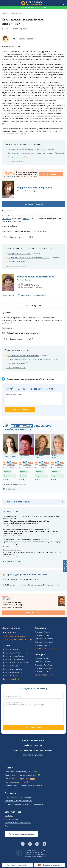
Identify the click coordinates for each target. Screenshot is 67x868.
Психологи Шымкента (44, 639)
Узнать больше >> (51, 174)
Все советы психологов (13, 561)
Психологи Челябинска (12, 672)
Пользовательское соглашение (18, 797)
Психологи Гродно (42, 672)
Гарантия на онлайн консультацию (20, 772)
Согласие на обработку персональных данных (24, 804)
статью (26, 218)
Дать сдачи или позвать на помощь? (20, 579)
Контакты (9, 816)
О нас (7, 826)
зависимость (7, 218)
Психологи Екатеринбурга (13, 659)
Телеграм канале (47, 379)
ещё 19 (53, 480)
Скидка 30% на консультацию (17, 779)
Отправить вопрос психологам (18, 823)
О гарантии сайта (13, 489)
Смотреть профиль (33, 306)
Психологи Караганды (44, 642)
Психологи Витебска (43, 665)
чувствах (30, 85)
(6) (40, 295)
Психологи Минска (42, 659)
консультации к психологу (40, 318)
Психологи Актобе (42, 645)
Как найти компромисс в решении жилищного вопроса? (26, 539)
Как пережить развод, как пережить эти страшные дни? (26, 529)
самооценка (16, 70)
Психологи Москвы (10, 650)
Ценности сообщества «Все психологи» (21, 786)
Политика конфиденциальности (18, 801)
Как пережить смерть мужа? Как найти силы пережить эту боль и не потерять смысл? (31, 517)
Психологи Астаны (42, 635)
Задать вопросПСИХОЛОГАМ (65, 566)
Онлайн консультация (32, 745)
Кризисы (24, 29)
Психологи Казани (10, 666)
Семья (23, 476)
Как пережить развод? (16, 157)
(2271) (8, 295)
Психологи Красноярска (12, 669)
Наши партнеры (12, 819)
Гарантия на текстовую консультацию (21, 775)
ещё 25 (21, 480)
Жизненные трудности (12, 550)
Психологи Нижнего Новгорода (16, 663)
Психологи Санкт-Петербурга (15, 653)
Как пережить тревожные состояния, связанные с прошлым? (31, 153)
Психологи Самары (10, 676)
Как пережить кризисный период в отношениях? (27, 149)
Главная (5, 13)
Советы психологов (18, 13)
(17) (26, 295)
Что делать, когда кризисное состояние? (23, 355)
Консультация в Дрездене (33, 287)
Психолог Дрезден (24, 280)
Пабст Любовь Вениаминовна (36, 276)
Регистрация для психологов (22, 834)
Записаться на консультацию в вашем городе (32, 750)
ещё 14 (5, 480)
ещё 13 (37, 480)
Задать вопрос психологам (16, 161)
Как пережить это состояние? (19, 253)
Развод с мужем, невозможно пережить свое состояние (29, 359)
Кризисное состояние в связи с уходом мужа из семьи (29, 257)
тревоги (26, 106)
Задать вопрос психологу (33, 204)
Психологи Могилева (43, 668)
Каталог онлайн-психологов (15, 484)
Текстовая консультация (32, 755)
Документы (10, 793)
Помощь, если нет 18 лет (15, 782)
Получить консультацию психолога (34, 7)
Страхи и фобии (8, 476)
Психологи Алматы (43, 632)
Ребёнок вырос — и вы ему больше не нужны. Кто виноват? (30, 585)
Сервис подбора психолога (32, 740)
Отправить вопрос (34, 727)
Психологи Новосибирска (13, 656)
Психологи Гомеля (42, 662)
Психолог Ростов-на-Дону (27, 191)
